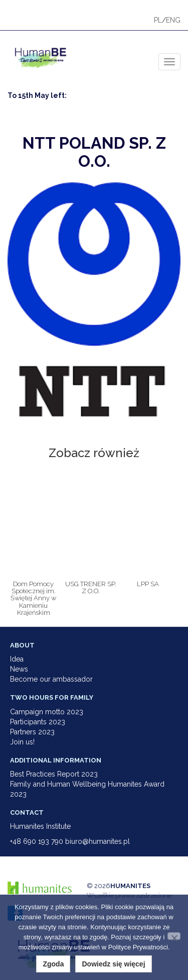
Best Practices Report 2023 (54, 774)
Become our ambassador (51, 679)
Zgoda (53, 964)
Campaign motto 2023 (47, 712)
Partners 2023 (32, 732)
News (19, 669)
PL (158, 20)
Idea (17, 659)
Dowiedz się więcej (113, 964)
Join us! (22, 742)
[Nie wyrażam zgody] (174, 936)
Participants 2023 (38, 722)
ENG (173, 20)
